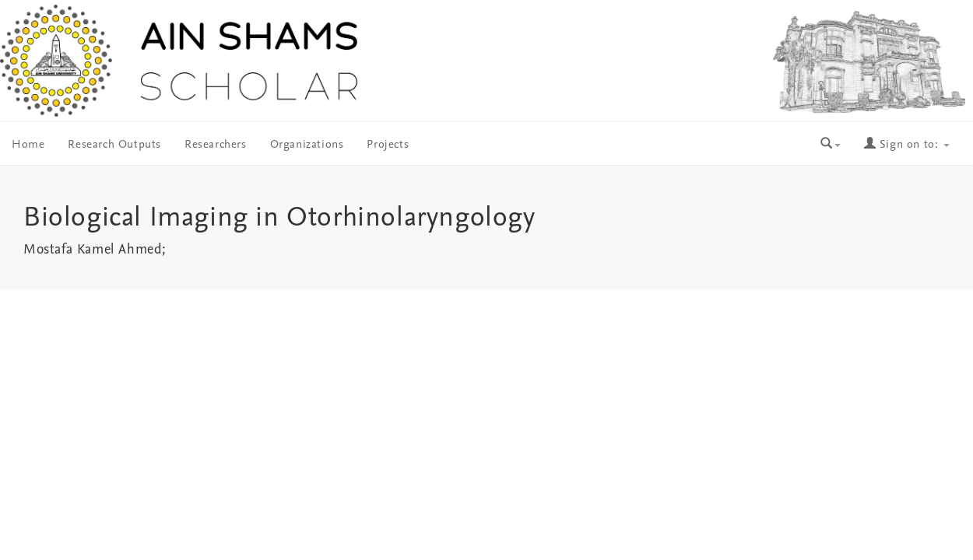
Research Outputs (114, 145)
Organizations (307, 145)
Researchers (216, 145)
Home (28, 145)
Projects (388, 145)
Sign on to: (907, 145)
